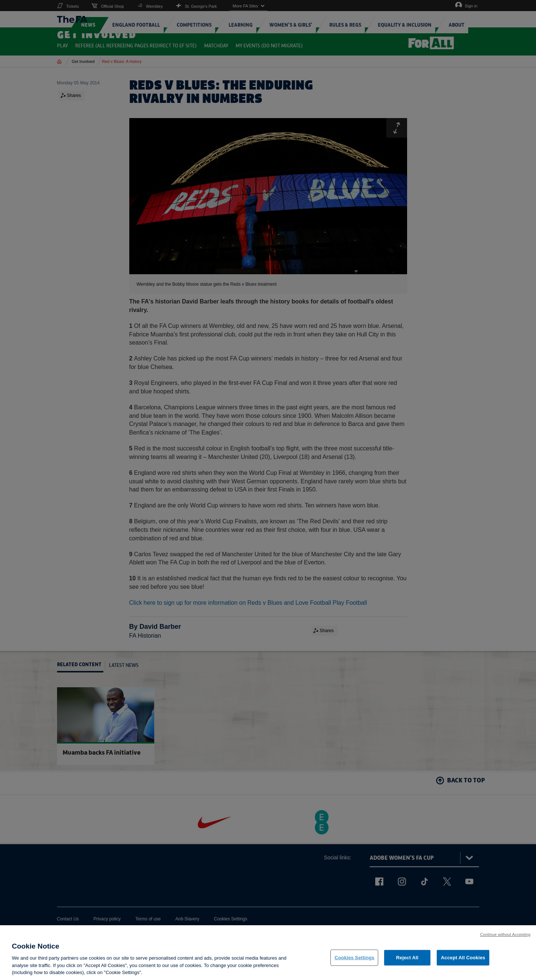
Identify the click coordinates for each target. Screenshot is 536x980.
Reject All (407, 960)
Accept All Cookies (463, 960)
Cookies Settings (354, 960)
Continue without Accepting (505, 937)
